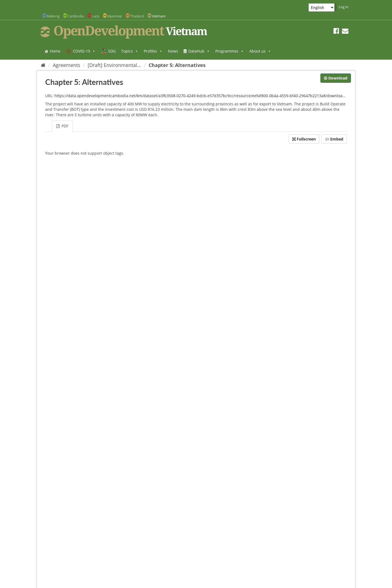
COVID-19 (84, 51)
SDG (112, 51)
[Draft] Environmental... (114, 65)
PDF (62, 126)
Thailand (137, 16)
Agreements (67, 65)
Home (55, 51)
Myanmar (115, 16)
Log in (344, 7)
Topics (130, 51)
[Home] (43, 65)
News (173, 51)
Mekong (53, 16)
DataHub (199, 51)
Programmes (230, 51)
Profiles (153, 51)
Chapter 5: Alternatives (177, 65)
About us (260, 51)
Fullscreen (304, 139)
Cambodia (76, 16)
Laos (96, 16)
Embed (334, 139)
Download (336, 78)
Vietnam (159, 16)
